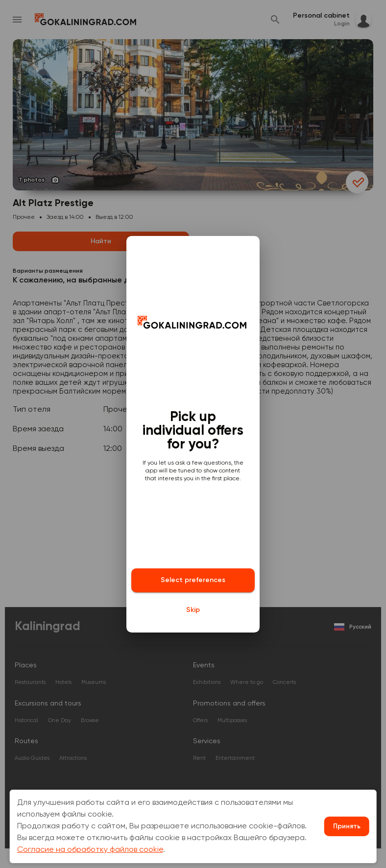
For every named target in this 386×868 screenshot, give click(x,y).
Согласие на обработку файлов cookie (90, 850)
